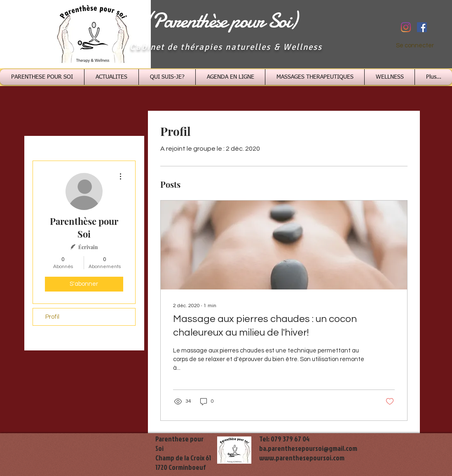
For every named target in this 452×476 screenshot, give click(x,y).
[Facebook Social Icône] (422, 27)
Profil (52, 317)
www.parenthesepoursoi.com (302, 458)
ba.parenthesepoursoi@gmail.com (308, 448)
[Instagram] (406, 27)
